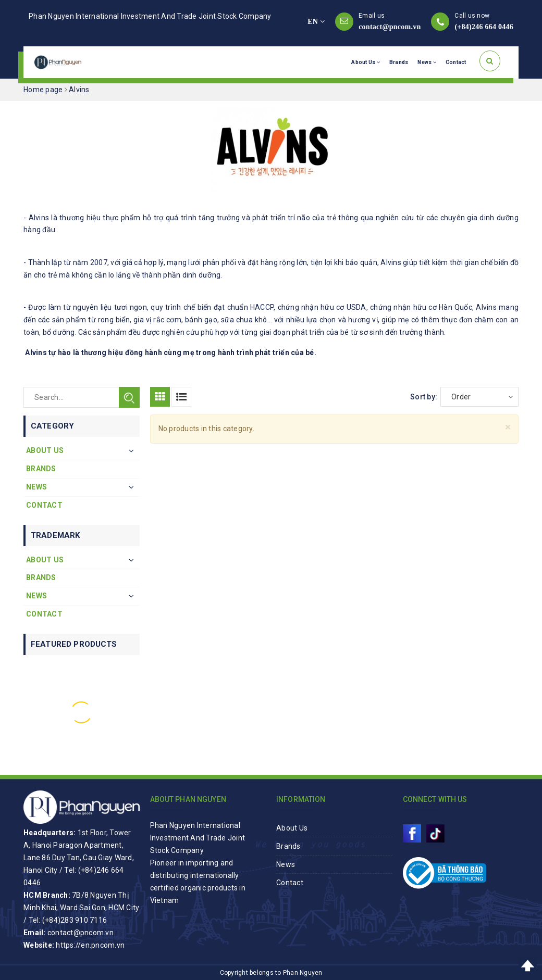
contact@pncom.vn (390, 27)
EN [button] (316, 22)
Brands (399, 62)
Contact (456, 62)
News (427, 62)
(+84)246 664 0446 (484, 27)
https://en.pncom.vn (90, 945)
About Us (366, 62)
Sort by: (424, 397)
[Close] (508, 427)
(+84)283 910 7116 (75, 920)
